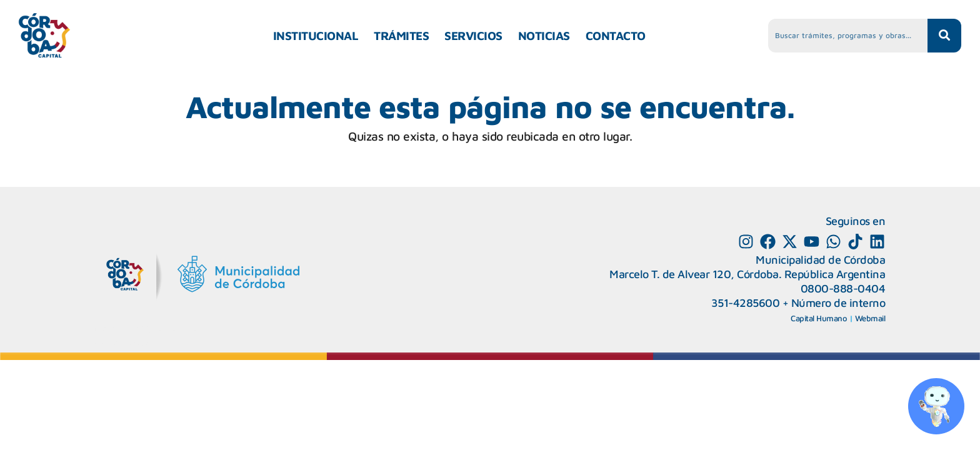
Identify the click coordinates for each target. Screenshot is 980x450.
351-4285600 (746, 303)
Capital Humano (819, 318)
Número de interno (838, 303)
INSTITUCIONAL (316, 36)
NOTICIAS (544, 36)
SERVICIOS (473, 36)
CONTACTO (616, 36)
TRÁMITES (401, 36)
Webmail (870, 318)
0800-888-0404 (843, 288)
